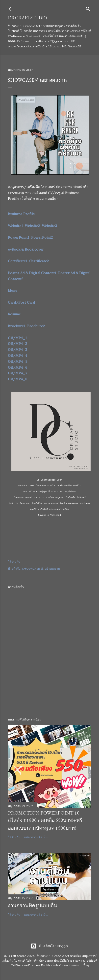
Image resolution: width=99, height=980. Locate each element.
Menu (12, 291)
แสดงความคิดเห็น (36, 837)
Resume (14, 314)
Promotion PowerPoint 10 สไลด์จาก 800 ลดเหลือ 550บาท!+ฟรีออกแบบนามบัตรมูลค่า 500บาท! (45, 820)
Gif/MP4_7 (17, 373)
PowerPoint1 (19, 237)
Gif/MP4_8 (18, 379)
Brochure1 (17, 326)
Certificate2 (39, 261)
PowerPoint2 (42, 237)
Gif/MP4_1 (17, 338)
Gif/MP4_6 (18, 367)
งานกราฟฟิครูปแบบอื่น (33, 906)
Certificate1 (18, 261)
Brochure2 (36, 326)
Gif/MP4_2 (17, 344)
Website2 (32, 226)
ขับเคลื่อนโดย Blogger (49, 946)
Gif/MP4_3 (17, 350)
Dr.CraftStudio (27, 18)
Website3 (49, 226)
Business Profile (21, 214)
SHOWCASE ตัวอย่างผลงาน (41, 569)
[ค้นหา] (88, 8)
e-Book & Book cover (26, 249)
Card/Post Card (21, 302)
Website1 (15, 226)
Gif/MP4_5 (18, 361)
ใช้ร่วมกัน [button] (14, 562)
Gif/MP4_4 (18, 356)
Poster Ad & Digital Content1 (32, 273)
